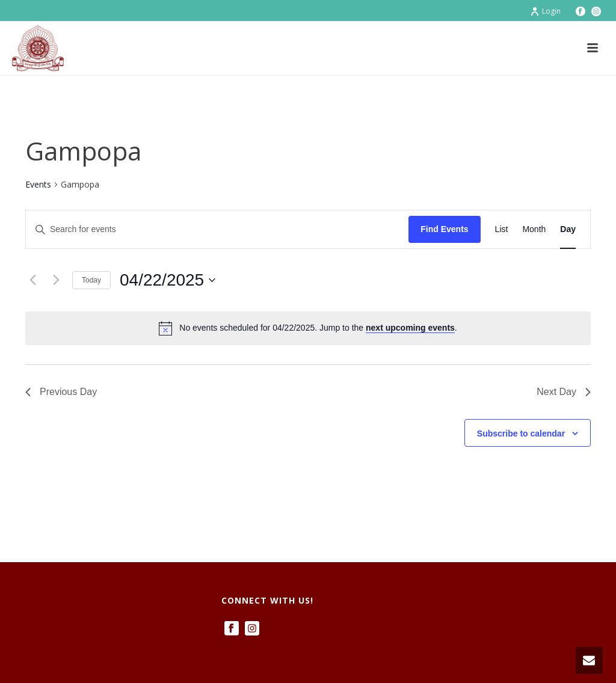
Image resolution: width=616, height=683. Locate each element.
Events (38, 184)
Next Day (564, 392)
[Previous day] (32, 280)
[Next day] (56, 280)
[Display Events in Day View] (568, 229)
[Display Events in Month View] (534, 229)
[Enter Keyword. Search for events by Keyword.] (217, 229)
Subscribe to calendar (521, 433)
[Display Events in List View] (502, 229)
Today (91, 280)
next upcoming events (410, 328)
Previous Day (61, 392)
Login (545, 11)
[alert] (308, 328)
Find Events (444, 229)
